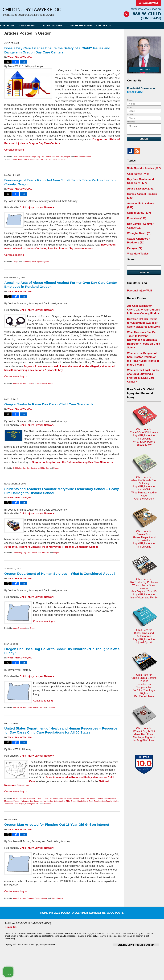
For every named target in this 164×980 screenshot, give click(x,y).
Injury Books (34, 26)
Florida (70, 798)
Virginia (22, 804)
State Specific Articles (83, 157)
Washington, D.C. (32, 804)
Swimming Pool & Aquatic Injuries (36, 262)
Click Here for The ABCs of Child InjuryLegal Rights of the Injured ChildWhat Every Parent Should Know (144, 384)
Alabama (16, 798)
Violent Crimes (57, 898)
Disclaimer (81, 910)
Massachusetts (110, 798)
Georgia (134, 234)
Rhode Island (83, 801)
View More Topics (137, 238)
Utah (16, 804)
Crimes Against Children (36, 707)
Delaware (62, 798)
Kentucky (94, 798)
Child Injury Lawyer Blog (32, 12)
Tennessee (9, 804)
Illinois (82, 798)
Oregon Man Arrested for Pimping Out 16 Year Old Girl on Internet (57, 825)
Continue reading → (16, 150)
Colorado (39, 798)
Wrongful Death (138, 220)
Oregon (67, 157)
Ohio (68, 801)
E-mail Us (10, 927)
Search (144, 257)
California (31, 798)
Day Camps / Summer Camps (24, 157)
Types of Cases (60, 26)
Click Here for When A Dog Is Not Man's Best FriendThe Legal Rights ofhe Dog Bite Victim (144, 616)
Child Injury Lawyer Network (37, 208)
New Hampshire (36, 801)
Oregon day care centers (40, 159)
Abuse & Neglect (19, 383)
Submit (144, 139)
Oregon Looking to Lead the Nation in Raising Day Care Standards (72, 462)
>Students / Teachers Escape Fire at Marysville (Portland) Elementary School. (51, 547)
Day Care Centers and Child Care (50, 157)
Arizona (23, 798)
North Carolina (59, 801)
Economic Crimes (33, 898)
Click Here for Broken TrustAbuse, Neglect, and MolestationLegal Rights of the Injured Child (144, 461)
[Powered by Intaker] (137, 973)
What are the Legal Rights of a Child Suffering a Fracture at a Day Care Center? (143, 343)
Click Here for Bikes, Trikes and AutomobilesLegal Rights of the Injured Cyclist (144, 539)
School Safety (137, 202)
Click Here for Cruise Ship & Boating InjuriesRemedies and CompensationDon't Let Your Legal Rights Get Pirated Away (144, 576)
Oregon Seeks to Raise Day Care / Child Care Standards (49, 404)
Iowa (87, 798)
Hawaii (76, 798)
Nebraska (25, 801)
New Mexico (48, 801)
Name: (130, 100)
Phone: (130, 115)
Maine (101, 798)
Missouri (17, 801)
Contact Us (116, 26)
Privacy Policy (64, 910)
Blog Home (11, 26)
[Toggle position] (147, 878)
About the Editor (89, 26)
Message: (131, 122)
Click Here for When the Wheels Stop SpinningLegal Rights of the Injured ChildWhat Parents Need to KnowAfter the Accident (144, 423)
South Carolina (95, 801)
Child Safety (17, 468)
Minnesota (8, 801)
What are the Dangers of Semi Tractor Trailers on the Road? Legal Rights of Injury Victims (143, 332)
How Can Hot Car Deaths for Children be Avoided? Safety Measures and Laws (142, 305)
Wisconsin (47, 804)
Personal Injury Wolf (138, 275)
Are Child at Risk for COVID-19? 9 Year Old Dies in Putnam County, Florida (143, 293)
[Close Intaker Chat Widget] (153, 878)
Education (135, 207)
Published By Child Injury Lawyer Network (142, 10)
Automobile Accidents (142, 197)
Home (49, 910)
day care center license (20, 159)
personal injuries (60, 159)
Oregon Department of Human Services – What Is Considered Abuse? (60, 574)
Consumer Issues (51, 798)
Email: (130, 107)
